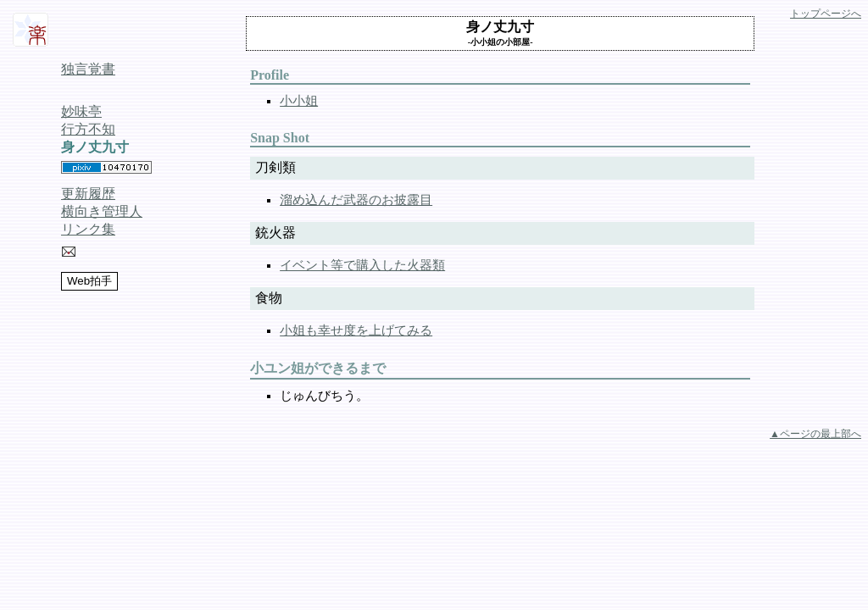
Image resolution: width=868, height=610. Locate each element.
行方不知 (88, 129)
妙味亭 (81, 111)
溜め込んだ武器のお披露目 (356, 200)
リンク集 (88, 229)
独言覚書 (88, 69)
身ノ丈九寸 (95, 147)
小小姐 (299, 101)
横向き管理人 (102, 211)
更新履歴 (88, 194)
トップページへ (826, 14)
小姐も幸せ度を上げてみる (356, 330)
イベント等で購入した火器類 (362, 265)
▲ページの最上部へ (815, 434)
